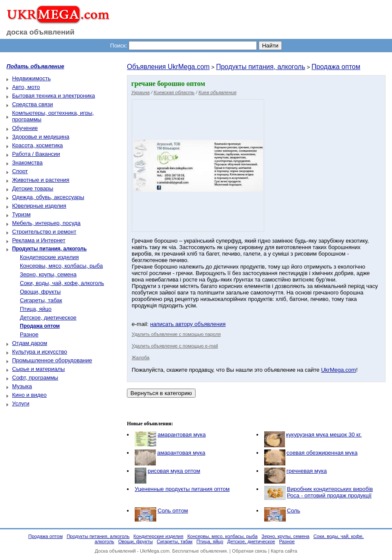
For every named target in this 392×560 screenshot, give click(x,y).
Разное (29, 334)
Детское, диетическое (48, 318)
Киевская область (174, 92)
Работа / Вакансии (36, 154)
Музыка (22, 386)
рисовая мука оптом (174, 471)
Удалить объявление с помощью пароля (176, 334)
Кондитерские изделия (49, 257)
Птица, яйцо (36, 309)
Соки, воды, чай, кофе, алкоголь (62, 283)
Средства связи (33, 104)
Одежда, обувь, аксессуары (48, 197)
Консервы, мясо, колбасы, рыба (61, 266)
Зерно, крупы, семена (48, 274)
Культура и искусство (40, 352)
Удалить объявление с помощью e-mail (175, 346)
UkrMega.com (339, 370)
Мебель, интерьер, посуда (46, 223)
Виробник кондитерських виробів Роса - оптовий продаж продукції (330, 492)
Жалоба (141, 358)
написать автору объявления (188, 324)
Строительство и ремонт (44, 232)
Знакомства (27, 163)
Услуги (21, 403)
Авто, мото (26, 87)
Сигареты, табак (41, 300)
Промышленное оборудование (52, 360)
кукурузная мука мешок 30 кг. (324, 435)
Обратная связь (249, 551)
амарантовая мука (182, 435)
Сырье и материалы (38, 369)
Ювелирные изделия (39, 206)
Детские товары (33, 188)
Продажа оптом (336, 67)
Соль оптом (173, 511)
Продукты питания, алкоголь (260, 67)
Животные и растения (41, 180)
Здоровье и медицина (41, 137)
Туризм (21, 214)
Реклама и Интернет (39, 240)
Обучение (25, 128)
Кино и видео (29, 395)
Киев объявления (218, 92)
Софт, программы (35, 378)
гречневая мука (307, 471)
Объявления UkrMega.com (168, 67)
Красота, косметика (38, 145)
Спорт (20, 171)
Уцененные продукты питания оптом (182, 489)
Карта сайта (284, 551)
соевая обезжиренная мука (322, 453)
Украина (141, 92)
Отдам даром (30, 343)
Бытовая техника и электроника (54, 96)
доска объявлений (41, 32)
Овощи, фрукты (40, 292)
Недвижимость (31, 78)
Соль (294, 511)
